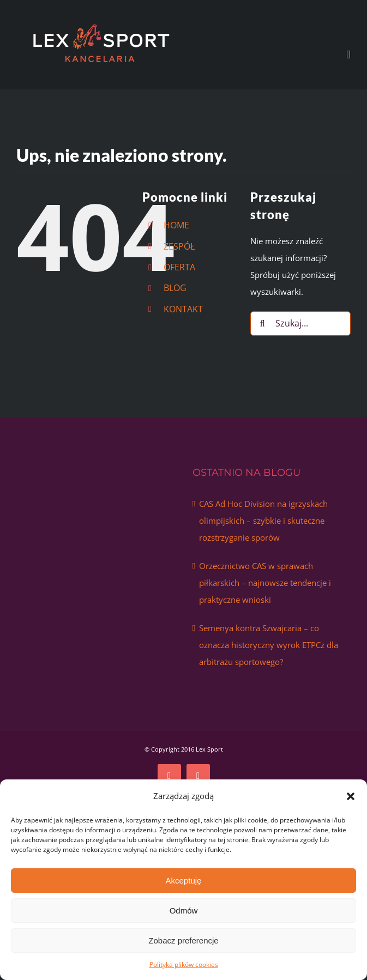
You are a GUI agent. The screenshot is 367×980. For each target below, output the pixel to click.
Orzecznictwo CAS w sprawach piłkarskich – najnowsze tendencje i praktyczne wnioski (265, 583)
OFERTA (179, 267)
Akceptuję (184, 881)
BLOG (175, 288)
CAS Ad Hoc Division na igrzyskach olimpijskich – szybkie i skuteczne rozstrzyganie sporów (263, 521)
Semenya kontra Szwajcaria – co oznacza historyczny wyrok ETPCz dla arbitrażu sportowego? (269, 645)
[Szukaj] (263, 323)
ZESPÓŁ (179, 246)
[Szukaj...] (300, 323)
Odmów (184, 911)
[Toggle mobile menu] (348, 55)
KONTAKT (183, 309)
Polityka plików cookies (184, 964)
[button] (351, 796)
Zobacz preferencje (183, 940)
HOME (176, 225)
